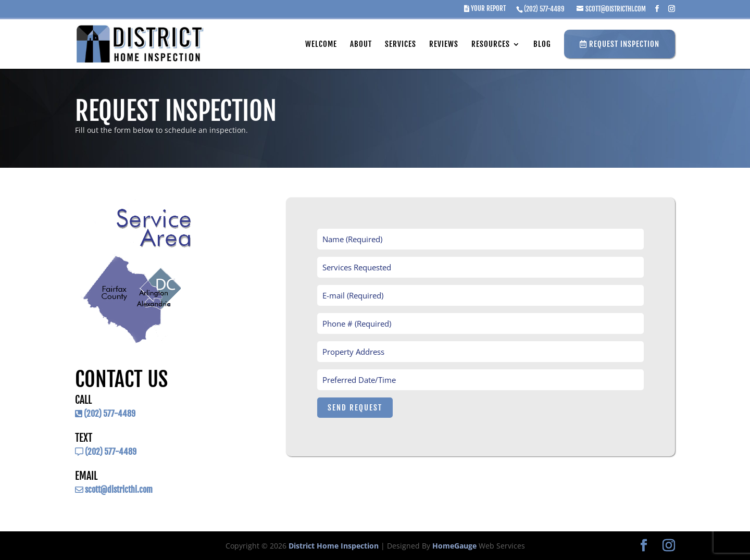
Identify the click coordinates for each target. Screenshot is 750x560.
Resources (491, 44)
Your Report (485, 9)
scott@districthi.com (114, 490)
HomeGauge (454, 546)
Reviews (444, 44)
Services (401, 44)
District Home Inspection (334, 546)
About (361, 44)
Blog (542, 44)
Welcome (321, 44)
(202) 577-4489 (544, 9)
